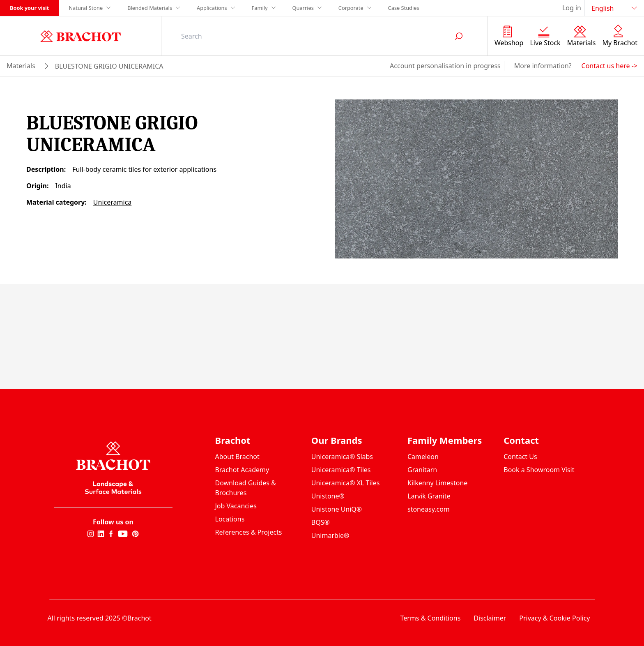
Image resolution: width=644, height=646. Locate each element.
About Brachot (237, 457)
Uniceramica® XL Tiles (346, 483)
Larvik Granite (429, 496)
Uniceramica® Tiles (341, 470)
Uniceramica (112, 202)
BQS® (321, 522)
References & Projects (249, 532)
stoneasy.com (429, 509)
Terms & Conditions (430, 618)
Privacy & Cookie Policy (554, 618)
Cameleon (423, 457)
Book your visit (29, 8)
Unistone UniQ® (337, 509)
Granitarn (422, 470)
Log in (572, 8)
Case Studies (404, 8)
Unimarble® (330, 535)
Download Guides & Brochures (246, 488)
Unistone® (328, 496)
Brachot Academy (242, 470)
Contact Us (520, 457)
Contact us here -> (609, 66)
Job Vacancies (236, 506)
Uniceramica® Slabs (342, 457)
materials (21, 66)
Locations (230, 519)
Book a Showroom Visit (539, 470)
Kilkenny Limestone (437, 483)
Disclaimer (490, 618)
